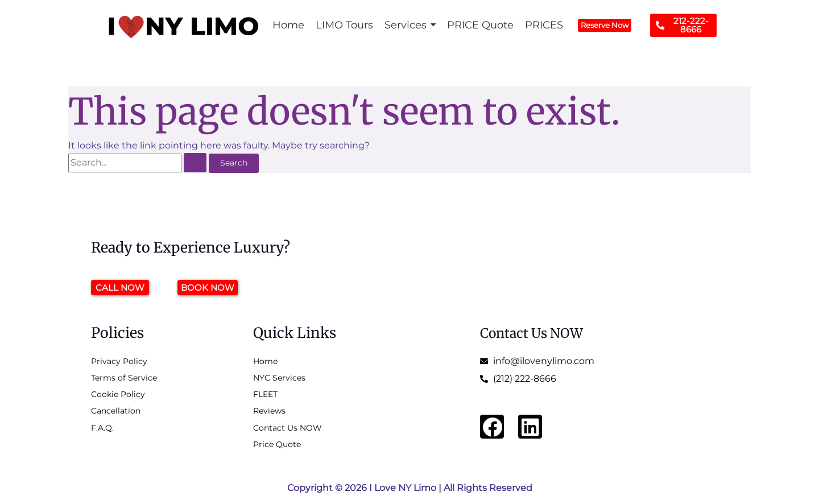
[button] (410, 25)
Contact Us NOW (536, 332)
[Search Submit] (196, 163)
